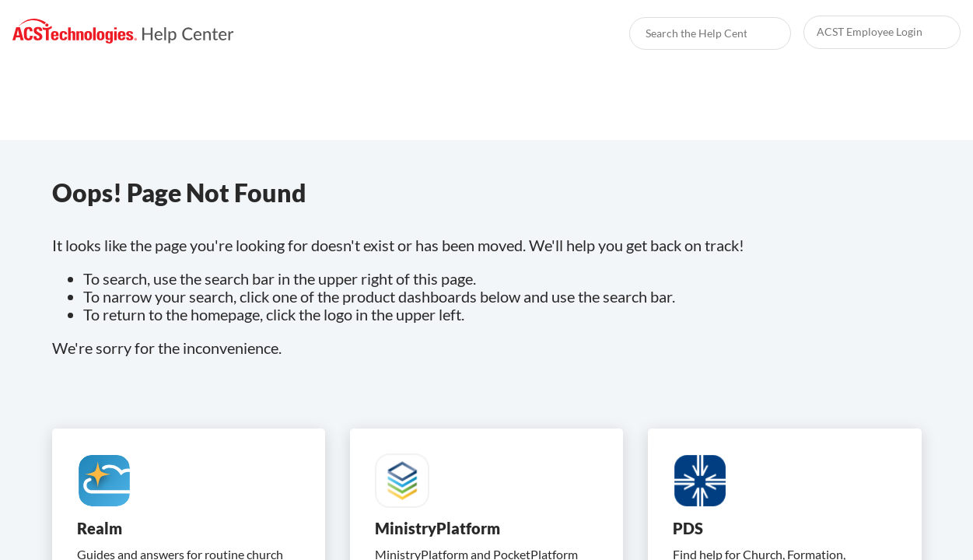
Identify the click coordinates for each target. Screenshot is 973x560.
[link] (123, 31)
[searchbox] (762, 33)
